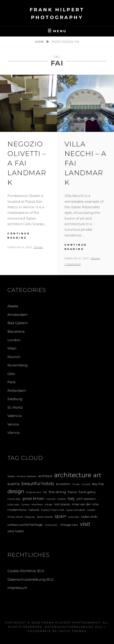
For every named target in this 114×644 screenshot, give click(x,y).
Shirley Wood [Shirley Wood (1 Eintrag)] (15, 517)
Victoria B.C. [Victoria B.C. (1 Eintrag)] (51, 525)
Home (40, 42)
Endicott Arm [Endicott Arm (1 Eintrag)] (34, 492)
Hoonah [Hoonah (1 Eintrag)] (51, 499)
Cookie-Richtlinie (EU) (26, 571)
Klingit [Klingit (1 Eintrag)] (49, 505)
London (14, 340)
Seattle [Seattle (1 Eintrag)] (91, 510)
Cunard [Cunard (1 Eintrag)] (86, 484)
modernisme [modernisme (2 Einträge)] (17, 510)
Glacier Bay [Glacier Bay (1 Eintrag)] (14, 499)
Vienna (13, 433)
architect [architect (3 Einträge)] (45, 476)
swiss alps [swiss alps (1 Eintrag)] (74, 517)
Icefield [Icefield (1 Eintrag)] (61, 499)
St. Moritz (15, 407)
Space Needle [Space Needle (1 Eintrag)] (45, 517)
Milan (12, 348)
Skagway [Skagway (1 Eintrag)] (30, 517)
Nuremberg (18, 365)
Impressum (17, 588)
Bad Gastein (18, 323)
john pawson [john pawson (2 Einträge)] (86, 499)
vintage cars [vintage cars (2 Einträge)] (69, 525)
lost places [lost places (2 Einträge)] (62, 504)
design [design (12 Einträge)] (16, 491)
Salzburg (15, 399)
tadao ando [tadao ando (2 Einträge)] (89, 517)
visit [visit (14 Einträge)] (85, 524)
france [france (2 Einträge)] (72, 492)
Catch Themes (72, 631)
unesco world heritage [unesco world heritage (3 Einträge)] (25, 525)
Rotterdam (17, 391)
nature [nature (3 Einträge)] (34, 510)
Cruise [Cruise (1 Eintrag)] (76, 484)
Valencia (14, 416)
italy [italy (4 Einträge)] (71, 498)
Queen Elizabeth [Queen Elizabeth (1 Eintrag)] (76, 510)
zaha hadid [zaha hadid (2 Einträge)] (15, 531)
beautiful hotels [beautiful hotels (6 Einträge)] (38, 484)
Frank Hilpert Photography (71, 623)
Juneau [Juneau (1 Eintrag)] (25, 505)
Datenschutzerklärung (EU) (30, 579)
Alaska (13, 306)
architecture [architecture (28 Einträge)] (73, 475)
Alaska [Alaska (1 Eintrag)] (11, 476)
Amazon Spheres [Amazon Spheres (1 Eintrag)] (26, 476)
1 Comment (73, 264)
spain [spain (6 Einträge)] (61, 516)
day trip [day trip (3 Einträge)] (98, 484)
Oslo (11, 374)
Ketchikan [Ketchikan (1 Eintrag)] (37, 505)
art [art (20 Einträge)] (97, 475)
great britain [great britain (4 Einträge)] (33, 498)
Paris (11, 382)
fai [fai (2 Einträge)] (45, 492)
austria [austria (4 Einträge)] (13, 484)
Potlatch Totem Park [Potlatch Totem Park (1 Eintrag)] (53, 510)
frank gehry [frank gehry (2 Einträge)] (87, 492)
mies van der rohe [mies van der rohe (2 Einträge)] (85, 504)
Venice (13, 424)
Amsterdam (18, 315)
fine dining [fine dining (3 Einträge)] (57, 492)
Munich (14, 357)
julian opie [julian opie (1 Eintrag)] (13, 505)
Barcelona (16, 331)
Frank (38, 247)
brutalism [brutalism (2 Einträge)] (63, 484)
